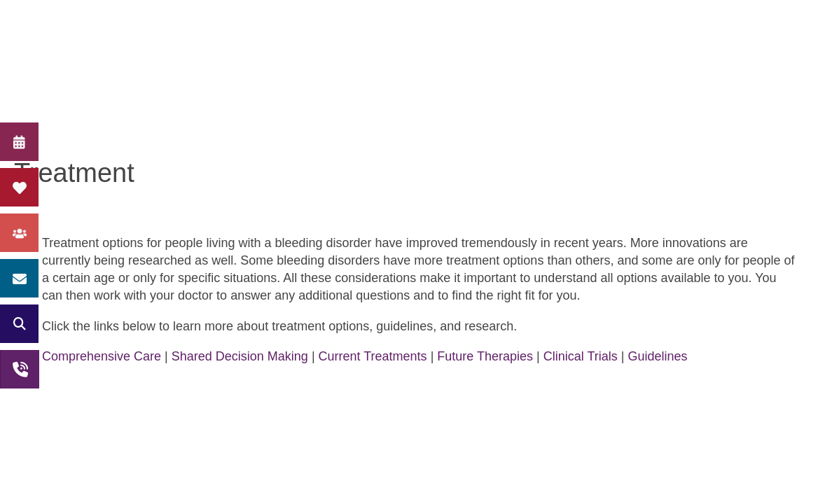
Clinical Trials (581, 356)
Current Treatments (373, 356)
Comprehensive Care (102, 356)
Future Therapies (485, 356)
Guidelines (657, 356)
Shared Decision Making (240, 356)
